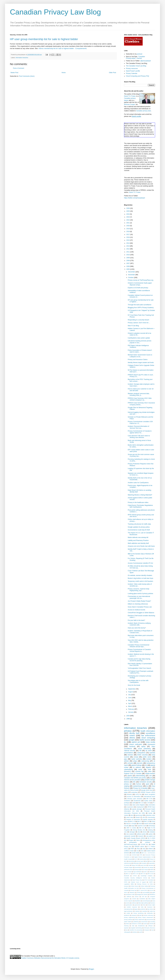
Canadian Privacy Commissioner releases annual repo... (139, 646)
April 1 (146, 872)
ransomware (144, 922)
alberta (132, 738)
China (153, 821)
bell (147, 861)
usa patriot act (151, 836)
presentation (138, 867)
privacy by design (148, 867)
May (130, 700)
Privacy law (133, 890)
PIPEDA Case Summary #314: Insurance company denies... (141, 404)
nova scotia (150, 742)
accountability (146, 892)
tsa (152, 930)
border (150, 813)
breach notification (136, 744)
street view (130, 817)
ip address (137, 767)
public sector (147, 757)
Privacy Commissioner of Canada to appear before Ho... (140, 432)
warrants (140, 763)
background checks (142, 894)
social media (135, 853)
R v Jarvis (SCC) (143, 890)
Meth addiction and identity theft (138, 543)
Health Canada (128, 859)
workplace (127, 801)
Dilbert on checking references (138, 604)
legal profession (128, 911)
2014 (128, 243)
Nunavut (126, 886)
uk (154, 761)
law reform (150, 909)
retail (149, 769)
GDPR (151, 882)
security (126, 826)
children (151, 849)
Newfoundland (143, 859)
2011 (128, 252)
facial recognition (150, 794)
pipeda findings (137, 765)
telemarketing (141, 776)
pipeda (130, 776)
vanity (140, 769)
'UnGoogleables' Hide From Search (139, 668)
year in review (128, 872)
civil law (144, 897)
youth (140, 932)
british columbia (143, 755)
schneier (130, 763)
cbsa (144, 849)
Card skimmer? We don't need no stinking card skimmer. (139, 437)
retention (130, 755)
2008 (128, 261)
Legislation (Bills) (129, 884)
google (131, 740)
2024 (128, 214)
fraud (140, 824)
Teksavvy (132, 892)
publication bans (128, 870)
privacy (128, 731)
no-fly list (138, 794)
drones (145, 832)
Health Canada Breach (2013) (136, 838)
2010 (128, 255)
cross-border (151, 817)
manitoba (145, 911)
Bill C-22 (147, 821)
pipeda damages (137, 809)
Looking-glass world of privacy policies (140, 594)
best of (152, 861)
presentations (129, 753)
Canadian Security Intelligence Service (136, 878)
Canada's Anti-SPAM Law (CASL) (135, 778)
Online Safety (144, 886)
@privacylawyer (146, 61)
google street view (147, 790)
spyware (126, 928)
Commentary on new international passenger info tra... (139, 597)
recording (153, 922)
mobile (128, 913)
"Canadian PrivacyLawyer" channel (135, 57)
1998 (128, 719)
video (150, 771)
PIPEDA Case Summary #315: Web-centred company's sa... (140, 399)
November (132, 275)
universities (152, 805)
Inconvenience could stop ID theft (139, 530)
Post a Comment (19, 68)
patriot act (136, 742)
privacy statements (139, 920)
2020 (128, 226)
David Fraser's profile (133, 71)
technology (152, 826)
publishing (136, 922)
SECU (126, 892)
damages (132, 832)
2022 (128, 220)
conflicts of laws (129, 851)
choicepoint (151, 744)
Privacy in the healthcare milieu (138, 502)
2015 (128, 240)
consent (134, 899)
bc (125, 742)
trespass (147, 930)
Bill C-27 (128, 874)
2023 (128, 217)
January (131, 712)
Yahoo (138, 840)
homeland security (146, 782)
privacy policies (128, 920)
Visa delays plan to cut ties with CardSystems (138, 681)
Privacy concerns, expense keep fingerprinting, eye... (139, 590)
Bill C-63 (143, 874)
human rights (152, 905)
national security (130, 751)
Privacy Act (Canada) (140, 788)
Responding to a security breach (138, 320)
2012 (128, 249)
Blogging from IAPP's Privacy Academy (141, 308)
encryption (144, 863)
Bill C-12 (132, 821)
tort (146, 765)
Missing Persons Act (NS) (145, 884)
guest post (143, 865)
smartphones (141, 926)
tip (127, 930)
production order (150, 815)
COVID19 (134, 855)
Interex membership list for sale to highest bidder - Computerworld (63, 48)
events (128, 903)
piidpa (126, 792)
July (130, 695)
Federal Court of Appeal (138, 882)
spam (148, 784)
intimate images (128, 867)
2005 (128, 269)
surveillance (150, 733)
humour (139, 784)
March (130, 706)
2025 (128, 211)
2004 (128, 716)
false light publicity (143, 903)
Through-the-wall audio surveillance (140, 305)
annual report (140, 861)
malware (137, 911)
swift (134, 803)
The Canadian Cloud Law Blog (136, 66)
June (130, 698)
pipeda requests (148, 819)
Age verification (138, 872)
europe (136, 757)
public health (127, 922)
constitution (142, 899)
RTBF (132, 849)
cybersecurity (128, 863)
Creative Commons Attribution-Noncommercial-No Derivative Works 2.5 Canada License (50, 958)
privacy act (128, 784)
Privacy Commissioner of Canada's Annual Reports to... (139, 650)
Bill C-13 (141, 803)
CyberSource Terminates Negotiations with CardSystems (140, 506)
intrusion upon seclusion (135, 799)
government (139, 815)
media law (152, 911)
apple (154, 892)
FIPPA (126, 882)
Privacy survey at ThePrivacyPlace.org (140, 280)
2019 (128, 229)
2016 (128, 237)
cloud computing (148, 738)
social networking (144, 749)
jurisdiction (143, 909)
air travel (149, 751)
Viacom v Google (131, 824)
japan (136, 909)
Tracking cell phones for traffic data (139, 524)
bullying (150, 830)
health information (148, 731)
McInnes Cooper (129, 104)
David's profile (136, 116)
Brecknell (126, 876)
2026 (128, 208)
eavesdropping (146, 901)
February (131, 709)
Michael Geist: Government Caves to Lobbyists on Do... (140, 356)
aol (151, 778)
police (126, 821)
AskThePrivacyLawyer (131, 844)
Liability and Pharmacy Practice (138, 540)
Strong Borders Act (139, 830)
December (132, 272)
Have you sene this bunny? (137, 628)
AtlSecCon (152, 872)
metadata (152, 832)
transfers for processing (136, 930)
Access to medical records (136, 610)
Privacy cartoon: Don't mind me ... (139, 323)
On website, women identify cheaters (140, 575)
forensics (153, 903)
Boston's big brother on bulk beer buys (140, 578)
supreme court (142, 826)
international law (128, 909)
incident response (132, 907)
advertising (132, 861)
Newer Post (14, 73)
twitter (152, 870)
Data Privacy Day (137, 880)
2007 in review (131, 828)
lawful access (145, 740)
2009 (128, 258)
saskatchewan (138, 786)
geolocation (129, 905)
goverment (138, 905)
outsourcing (145, 761)
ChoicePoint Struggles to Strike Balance (141, 613)
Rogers (131, 840)
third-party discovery (150, 928)
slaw (133, 926)
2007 (128, 263)
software (150, 926)
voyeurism (130, 807)
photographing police (149, 840)
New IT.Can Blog (133, 326)
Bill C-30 (149, 799)
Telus (138, 849)
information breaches (22, 58)
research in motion (136, 924)
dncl (132, 815)
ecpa (154, 901)
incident (149, 759)
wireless (135, 932)
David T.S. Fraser (130, 96)
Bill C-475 (136, 874)
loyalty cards (148, 801)
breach (138, 817)
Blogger (91, 969)
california (129, 897)
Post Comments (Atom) (27, 76)
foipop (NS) (135, 865)
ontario (132, 735)
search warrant (149, 824)
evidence (134, 903)
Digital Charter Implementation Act (144, 857)
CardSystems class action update (139, 338)
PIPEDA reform (139, 847)
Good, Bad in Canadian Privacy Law (140, 607)
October (131, 278)
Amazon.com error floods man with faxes (141, 546)
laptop (143, 747)
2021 (128, 223)
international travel (149, 797)
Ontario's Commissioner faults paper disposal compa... (140, 284)
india (142, 907)
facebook (132, 747)
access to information (134, 797)
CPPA (141, 855)
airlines (126, 761)
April (130, 703)
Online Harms (135, 886)
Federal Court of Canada (133, 774)
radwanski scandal (130, 836)
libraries (129, 794)
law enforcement (148, 735)
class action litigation (139, 805)
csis (150, 776)
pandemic (127, 915)
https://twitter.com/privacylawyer (135, 198)
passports (134, 915)
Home (64, 73)
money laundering (138, 913)
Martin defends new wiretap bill (138, 537)
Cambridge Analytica (147, 876)
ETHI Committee (149, 880)
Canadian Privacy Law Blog (55, 12)
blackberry (152, 894)
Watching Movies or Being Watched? (140, 495)
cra (137, 851)
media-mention (150, 774)
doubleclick (137, 801)
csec (125, 832)
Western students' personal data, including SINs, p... (139, 394)
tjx (147, 786)
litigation (148, 767)
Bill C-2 (140, 821)
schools (151, 924)
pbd (140, 915)
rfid (140, 751)
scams (145, 924)
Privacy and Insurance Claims (138, 360)
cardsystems (141, 753)
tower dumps (145, 870)
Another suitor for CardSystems (138, 483)
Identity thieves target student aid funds (141, 363)
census (137, 897)
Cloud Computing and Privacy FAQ (137, 76)
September (132, 689)
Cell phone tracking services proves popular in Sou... (140, 342)
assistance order (130, 894)
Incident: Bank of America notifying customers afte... (139, 624)
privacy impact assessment (145, 917)
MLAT (136, 859)
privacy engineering (129, 917)
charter (126, 815)
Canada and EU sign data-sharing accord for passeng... (139, 660)
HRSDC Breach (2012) (148, 792)
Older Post (112, 73)
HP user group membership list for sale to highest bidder (44, 39)
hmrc (142, 851)
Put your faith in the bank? (136, 620)
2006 (128, 266)
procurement (150, 920)
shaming (126, 926)
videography (127, 932)
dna (139, 832)
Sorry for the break (134, 685)
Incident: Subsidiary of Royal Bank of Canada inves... (140, 632)
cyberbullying (128, 769)
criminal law (139, 771)
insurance (150, 907)
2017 (128, 234)
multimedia (150, 913)
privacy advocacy (148, 915)
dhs (134, 782)
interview (151, 865)
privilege (127, 803)
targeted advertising (136, 928)
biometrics (127, 771)
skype (133, 826)
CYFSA (135, 876)
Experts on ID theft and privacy (138, 288)
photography (133, 842)
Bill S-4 (142, 828)
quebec (151, 834)
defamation (136, 863)
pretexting (134, 792)
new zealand (130, 834)
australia (152, 753)
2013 (128, 246)
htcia (144, 905)
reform (128, 924)
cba (144, 817)
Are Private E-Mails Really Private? (139, 601)
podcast (140, 54)
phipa (135, 761)
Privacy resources (132, 68)
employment (140, 807)
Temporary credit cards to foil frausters (140, 581)
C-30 (148, 803)
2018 (128, 232)
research (141, 836)
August (131, 692)
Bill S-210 (150, 874)
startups (137, 870)
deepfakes (138, 901)
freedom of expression (133, 819)
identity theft (134, 733)
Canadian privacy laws (144, 111)
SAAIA (151, 890)
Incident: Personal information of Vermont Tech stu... (138, 427)
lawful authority (137, 759)
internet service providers (132, 780)
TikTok (139, 892)
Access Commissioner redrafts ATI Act (140, 563)
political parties (141, 834)
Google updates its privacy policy (139, 527)
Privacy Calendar (132, 73)
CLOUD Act (144, 844)
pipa (125, 759)
